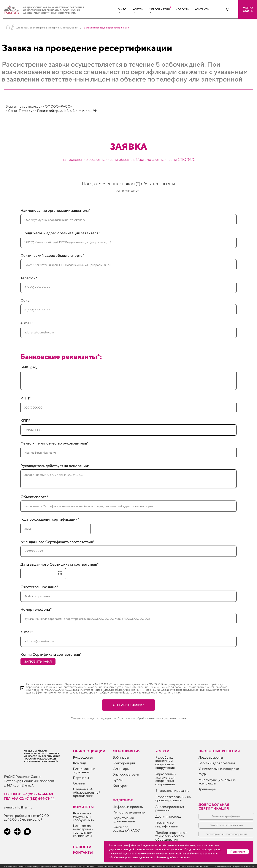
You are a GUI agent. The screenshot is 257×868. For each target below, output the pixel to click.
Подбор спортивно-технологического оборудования (171, 836)
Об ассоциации (89, 751)
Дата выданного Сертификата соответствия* (60, 564)
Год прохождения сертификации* (50, 519)
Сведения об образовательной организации (87, 792)
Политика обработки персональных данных (234, 866)
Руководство (83, 757)
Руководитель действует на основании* (55, 466)
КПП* (25, 421)
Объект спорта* (34, 497)
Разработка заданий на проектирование (173, 799)
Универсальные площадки (219, 769)
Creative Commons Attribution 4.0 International (188, 866)
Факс (25, 300)
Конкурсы (120, 786)
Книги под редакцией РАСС (126, 829)
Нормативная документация (124, 820)
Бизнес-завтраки (126, 774)
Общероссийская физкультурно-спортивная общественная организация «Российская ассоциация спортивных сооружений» (54, 10)
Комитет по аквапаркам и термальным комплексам (83, 831)
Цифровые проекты (128, 807)
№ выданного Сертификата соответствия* (57, 542)
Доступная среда (168, 816)
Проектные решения (219, 751)
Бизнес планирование (172, 791)
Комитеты (83, 807)
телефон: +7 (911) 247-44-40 (28, 794)
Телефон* (29, 278)
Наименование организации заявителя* (55, 210)
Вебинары (121, 757)
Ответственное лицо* (39, 587)
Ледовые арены (211, 757)
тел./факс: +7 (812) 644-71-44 (29, 799)
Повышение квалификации (167, 825)
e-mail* (27, 323)
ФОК (202, 774)
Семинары (121, 769)
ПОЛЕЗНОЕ (123, 800)
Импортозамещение (129, 812)
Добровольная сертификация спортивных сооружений (47, 28)
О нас (122, 9)
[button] (248, 9)
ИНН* (26, 398)
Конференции (124, 763)
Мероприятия (159, 9)
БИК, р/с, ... (31, 367)
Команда (80, 763)
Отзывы (79, 783)
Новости (182, 9)
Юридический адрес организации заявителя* (60, 233)
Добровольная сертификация (214, 807)
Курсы (118, 780)
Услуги (138, 9)
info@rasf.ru (24, 807)
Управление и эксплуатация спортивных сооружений (166, 779)
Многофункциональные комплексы (217, 782)
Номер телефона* (36, 609)
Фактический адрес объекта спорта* (52, 255)
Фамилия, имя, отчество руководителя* (54, 443)
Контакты (202, 9)
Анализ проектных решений (170, 808)
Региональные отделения (84, 770)
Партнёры (81, 778)
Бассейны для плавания (217, 763)
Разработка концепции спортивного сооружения (165, 763)
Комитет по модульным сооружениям (84, 817)
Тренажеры (207, 789)
